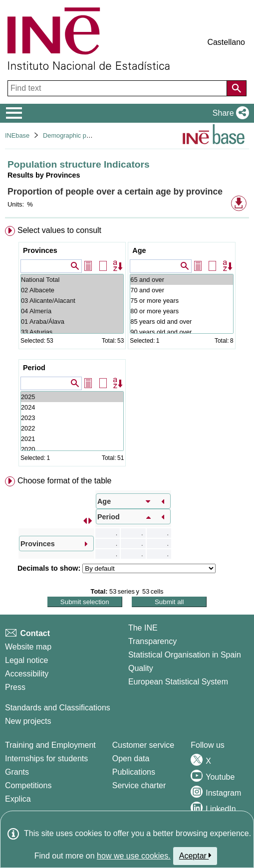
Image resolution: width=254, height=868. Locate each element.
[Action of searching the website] (237, 88)
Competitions (28, 785)
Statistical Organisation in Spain (185, 655)
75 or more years (181, 301)
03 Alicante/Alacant (72, 301)
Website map (28, 647)
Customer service (143, 745)
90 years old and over (181, 332)
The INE (143, 628)
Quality (141, 668)
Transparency (152, 641)
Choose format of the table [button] (65, 481)
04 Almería (72, 311)
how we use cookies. (134, 856)
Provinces (40, 250)
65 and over (181, 280)
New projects (28, 721)
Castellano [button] (226, 42)
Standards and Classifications (58, 708)
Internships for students (46, 759)
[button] (229, 113)
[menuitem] (127, 348)
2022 (72, 428)
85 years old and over (181, 322)
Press (15, 687)
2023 (72, 418)
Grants (17, 772)
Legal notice (26, 660)
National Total (72, 280)
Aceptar (195, 856)
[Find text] (118, 88)
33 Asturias (72, 332)
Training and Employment (50, 745)
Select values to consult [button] (59, 230)
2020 (72, 449)
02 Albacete (72, 290)
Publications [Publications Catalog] (134, 772)
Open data (131, 759)
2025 (72, 397)
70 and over (181, 290)
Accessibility (27, 674)
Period (34, 368)
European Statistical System (178, 682)
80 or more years (181, 311)
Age (139, 250)
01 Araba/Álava (72, 322)
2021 (72, 439)
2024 (72, 407)
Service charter (139, 785)
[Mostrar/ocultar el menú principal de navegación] (14, 113)
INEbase (17, 135)
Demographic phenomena (80, 135)
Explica (18, 799)
